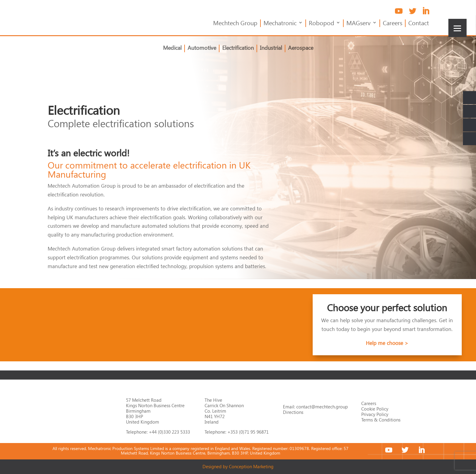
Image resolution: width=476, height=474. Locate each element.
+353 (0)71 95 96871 (248, 432)
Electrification (238, 48)
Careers (393, 24)
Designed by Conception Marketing (238, 466)
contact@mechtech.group (322, 407)
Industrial (271, 48)
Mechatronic (280, 24)
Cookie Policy (375, 409)
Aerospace (301, 48)
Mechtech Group (235, 24)
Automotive (202, 48)
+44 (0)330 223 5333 (169, 432)
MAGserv (359, 24)
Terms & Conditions (381, 420)
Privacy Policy (375, 414)
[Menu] (457, 28)
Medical (172, 48)
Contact (419, 24)
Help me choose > (387, 343)
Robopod (321, 24)
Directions (293, 412)
